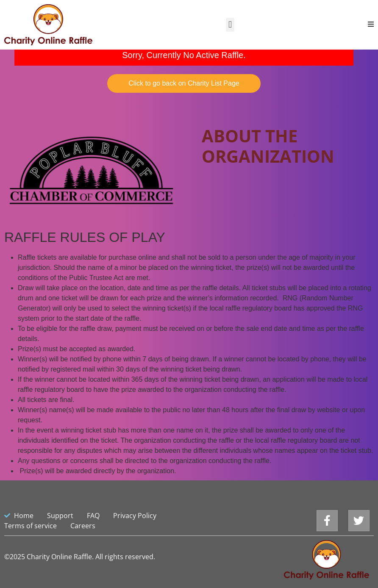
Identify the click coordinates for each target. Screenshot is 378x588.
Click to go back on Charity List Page (184, 83)
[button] (230, 25)
